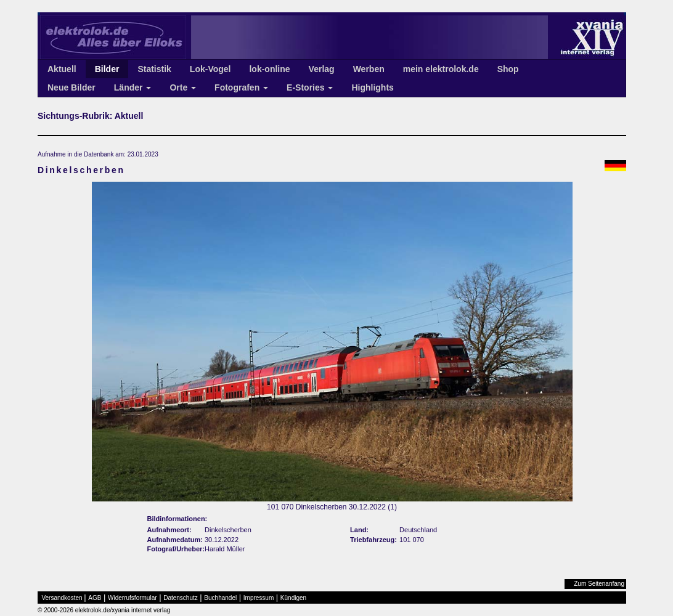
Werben (369, 69)
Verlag (322, 69)
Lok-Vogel (210, 69)
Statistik (154, 69)
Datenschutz (181, 598)
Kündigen (293, 598)
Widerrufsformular (132, 598)
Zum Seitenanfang (599, 584)
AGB (95, 598)
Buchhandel (220, 598)
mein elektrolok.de (441, 69)
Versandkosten (62, 598)
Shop (508, 69)
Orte (183, 87)
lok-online (269, 69)
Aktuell (62, 69)
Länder (133, 87)
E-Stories (310, 87)
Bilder (107, 69)
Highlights (372, 87)
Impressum (259, 598)
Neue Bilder (71, 87)
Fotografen (241, 87)
